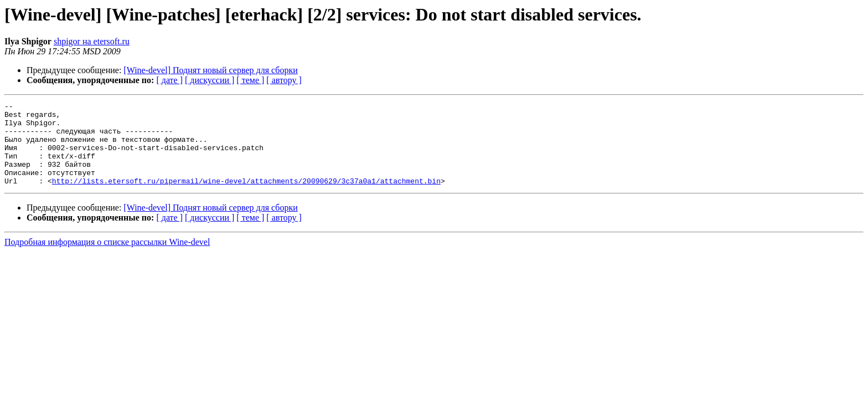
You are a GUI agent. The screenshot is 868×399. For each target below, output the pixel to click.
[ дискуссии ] (210, 80)
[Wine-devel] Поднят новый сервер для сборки (210, 70)
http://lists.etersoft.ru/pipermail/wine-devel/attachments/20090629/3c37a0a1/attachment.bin (246, 197)
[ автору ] (284, 80)
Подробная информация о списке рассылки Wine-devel (107, 259)
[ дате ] (169, 80)
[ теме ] (250, 80)
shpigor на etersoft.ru (92, 41)
